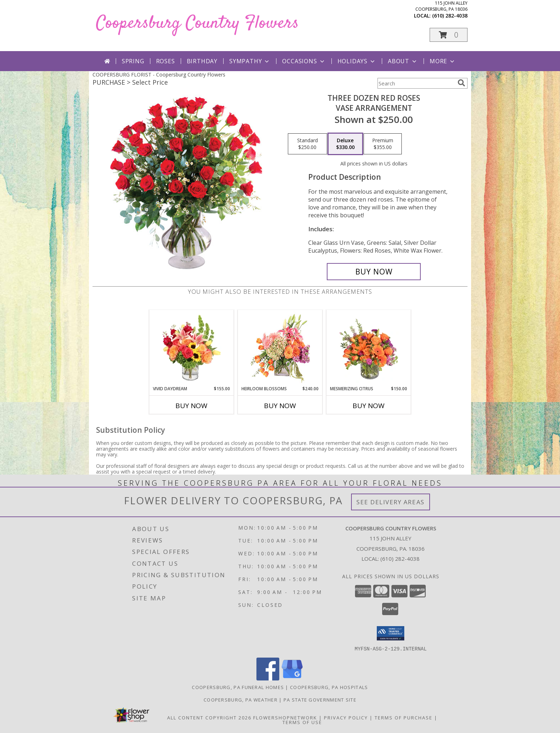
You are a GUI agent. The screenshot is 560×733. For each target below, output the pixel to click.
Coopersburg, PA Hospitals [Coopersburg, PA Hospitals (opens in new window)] (329, 687)
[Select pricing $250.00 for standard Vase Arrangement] (307, 144)
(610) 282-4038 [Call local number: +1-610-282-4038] (450, 16)
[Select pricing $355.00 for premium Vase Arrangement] (383, 144)
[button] (449, 35)
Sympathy (250, 61)
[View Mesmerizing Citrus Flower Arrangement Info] (369, 348)
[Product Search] (416, 83)
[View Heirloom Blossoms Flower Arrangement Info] (280, 348)
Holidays (357, 61)
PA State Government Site (320, 699)
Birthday (202, 61)
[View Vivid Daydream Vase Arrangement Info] (192, 348)
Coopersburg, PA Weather (241, 699)
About (403, 61)
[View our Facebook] (268, 678)
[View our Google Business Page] (292, 678)
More (443, 61)
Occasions (304, 61)
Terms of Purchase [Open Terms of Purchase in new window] (404, 717)
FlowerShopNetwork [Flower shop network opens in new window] (285, 717)
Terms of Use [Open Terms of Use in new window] (302, 722)
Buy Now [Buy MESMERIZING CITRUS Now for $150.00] (369, 406)
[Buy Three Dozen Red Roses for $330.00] (374, 272)
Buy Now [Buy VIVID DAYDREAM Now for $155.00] (191, 406)
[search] (461, 83)
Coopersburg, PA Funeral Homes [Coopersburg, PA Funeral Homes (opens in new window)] (238, 687)
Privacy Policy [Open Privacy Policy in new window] (346, 717)
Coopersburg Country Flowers (197, 23)
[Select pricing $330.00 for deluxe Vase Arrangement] (345, 144)
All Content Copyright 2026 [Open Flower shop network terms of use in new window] (209, 717)
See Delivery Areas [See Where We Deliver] (391, 502)
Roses (166, 61)
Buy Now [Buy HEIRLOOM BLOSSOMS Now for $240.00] (280, 406)
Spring (133, 61)
